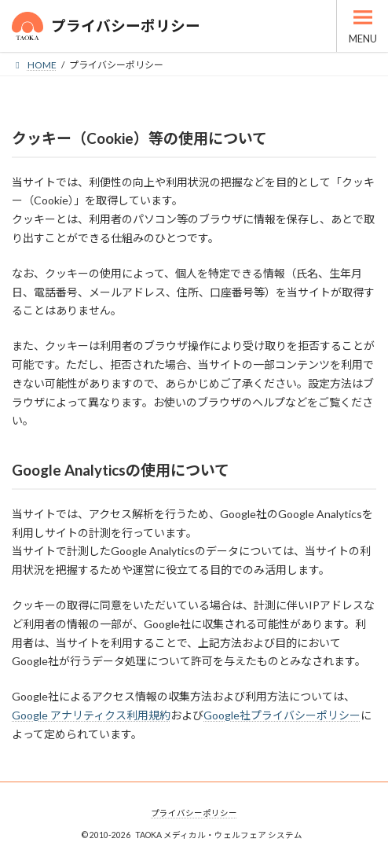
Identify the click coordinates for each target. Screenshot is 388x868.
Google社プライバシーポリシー (282, 715)
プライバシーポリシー (194, 813)
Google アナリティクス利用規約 (91, 715)
